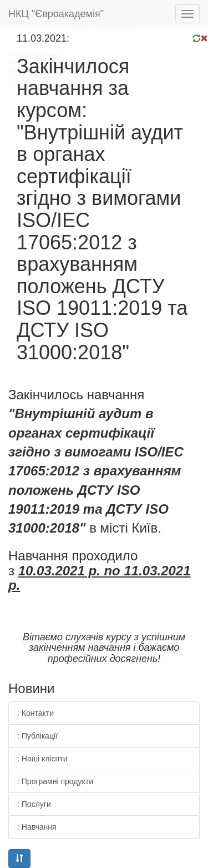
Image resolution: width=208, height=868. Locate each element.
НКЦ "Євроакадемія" (56, 14)
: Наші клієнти (42, 759)
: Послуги (34, 804)
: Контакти (35, 713)
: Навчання (37, 827)
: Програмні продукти (55, 781)
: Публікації (37, 736)
